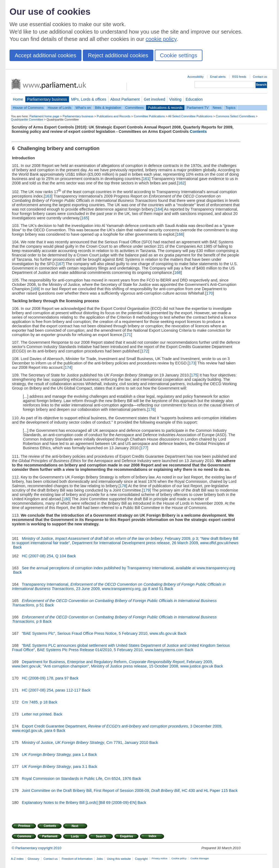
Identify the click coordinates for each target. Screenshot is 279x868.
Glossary (34, 859)
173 (192, 363)
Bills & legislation (108, 108)
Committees (134, 108)
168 (177, 273)
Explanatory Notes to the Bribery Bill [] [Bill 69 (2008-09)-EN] (79, 803)
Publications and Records (113, 116)
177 (144, 448)
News (217, 108)
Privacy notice (160, 858)
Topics (231, 108)
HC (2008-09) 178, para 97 (45, 678)
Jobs (100, 859)
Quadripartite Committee (27, 119)
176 (151, 409)
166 (180, 234)
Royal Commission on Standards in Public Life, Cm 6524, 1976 (77, 779)
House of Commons (28, 108)
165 (85, 218)
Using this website (119, 859)
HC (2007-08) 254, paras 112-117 (51, 690)
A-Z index (17, 859)
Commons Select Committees (235, 116)
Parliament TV (198, 108)
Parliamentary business (47, 99)
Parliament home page (44, 116)
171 (128, 335)
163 (48, 196)
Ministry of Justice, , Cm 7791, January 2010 (85, 743)
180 (66, 499)
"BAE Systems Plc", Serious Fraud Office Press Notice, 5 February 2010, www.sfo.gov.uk (99, 633)
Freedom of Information (77, 859)
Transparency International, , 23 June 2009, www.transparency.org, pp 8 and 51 (119, 586)
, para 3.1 (55, 767)
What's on (83, 108)
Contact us (260, 77)
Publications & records (165, 108)
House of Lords (60, 108)
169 (35, 289)
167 (60, 264)
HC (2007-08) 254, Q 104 (44, 556)
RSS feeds (239, 77)
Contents (198, 131)
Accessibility (195, 77)
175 (194, 375)
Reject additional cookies (118, 55)
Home (18, 99)
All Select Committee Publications (190, 116)
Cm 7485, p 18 (35, 702)
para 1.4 (54, 755)
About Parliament (125, 99)
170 (210, 293)
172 (145, 351)
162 (181, 183)
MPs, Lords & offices (89, 99)
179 (147, 490)
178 (123, 486)
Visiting (175, 99)
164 (159, 209)
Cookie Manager (200, 858)
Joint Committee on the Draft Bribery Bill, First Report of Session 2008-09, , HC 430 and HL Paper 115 (125, 791)
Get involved (154, 99)
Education (194, 99)
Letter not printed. (37, 714)
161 (146, 179)
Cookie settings (179, 55)
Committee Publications (149, 116)
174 (68, 367)
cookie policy (161, 39)
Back (17, 547)
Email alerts (218, 77)
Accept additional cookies (46, 55)
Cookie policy (179, 858)
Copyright (141, 859)
